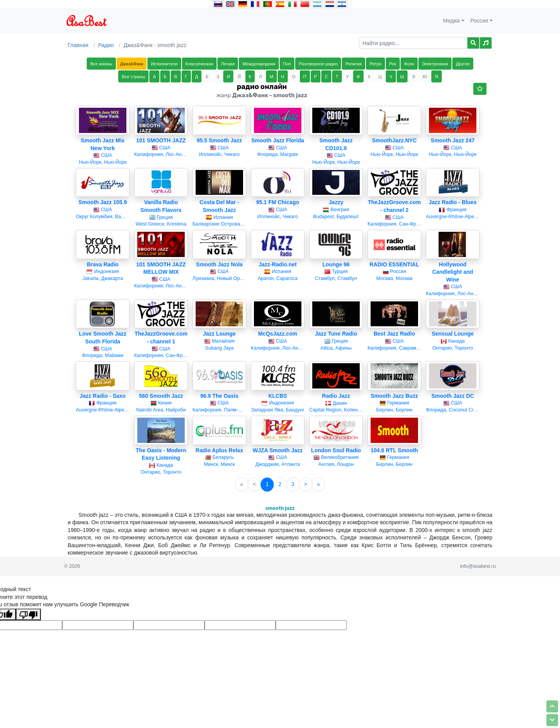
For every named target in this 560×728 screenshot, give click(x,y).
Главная (78, 45)
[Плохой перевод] (28, 614)
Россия (479, 21)
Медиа (451, 21)
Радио (106, 45)
